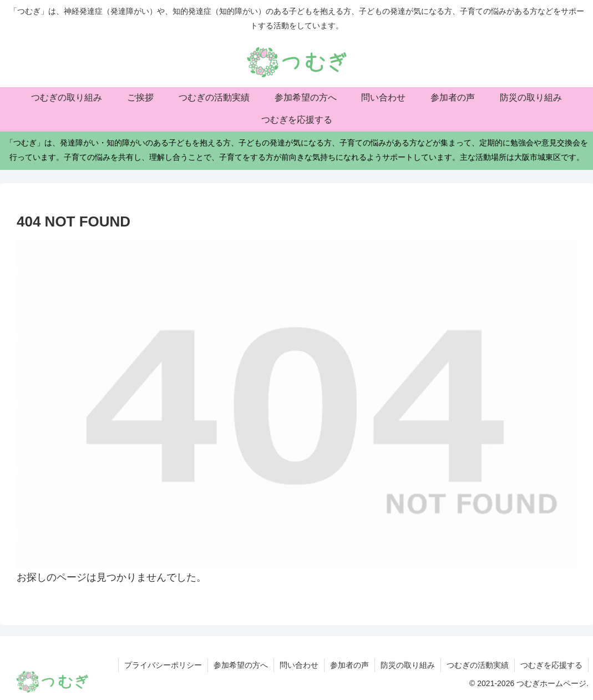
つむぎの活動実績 (478, 665)
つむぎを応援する (551, 665)
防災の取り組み (408, 665)
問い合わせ (299, 665)
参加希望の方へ (241, 665)
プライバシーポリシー (163, 665)
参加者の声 (349, 665)
